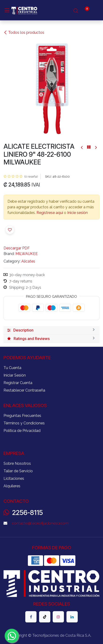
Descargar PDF (17, 248)
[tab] (51, 330)
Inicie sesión (77, 213)
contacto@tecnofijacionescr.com (40, 523)
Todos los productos (24, 32)
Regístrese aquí (50, 213)
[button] (10, 230)
